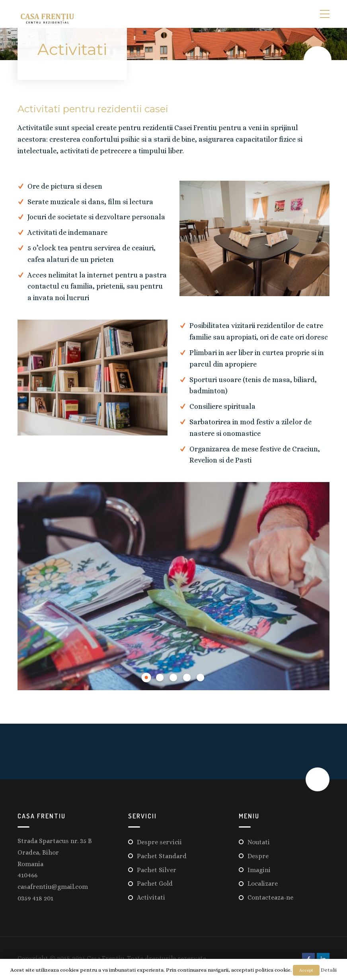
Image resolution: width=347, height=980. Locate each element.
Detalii (329, 970)
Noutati (259, 840)
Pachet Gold (155, 882)
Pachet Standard (162, 854)
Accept (306, 970)
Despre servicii (159, 840)
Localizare (263, 882)
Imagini (259, 868)
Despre (258, 854)
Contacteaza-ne (270, 896)
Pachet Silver (157, 868)
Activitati (151, 896)
